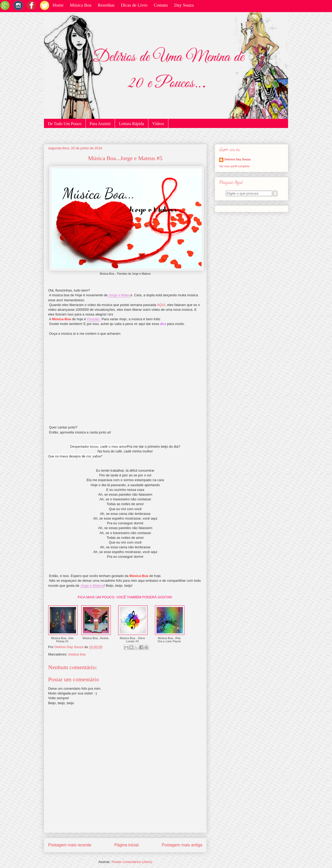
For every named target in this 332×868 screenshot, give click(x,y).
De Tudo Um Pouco (65, 124)
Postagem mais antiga (182, 845)
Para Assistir (100, 124)
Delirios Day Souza (237, 159)
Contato (161, 5)
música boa (77, 654)
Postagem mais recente (70, 845)
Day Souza (184, 5)
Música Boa (81, 5)
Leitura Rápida (132, 124)
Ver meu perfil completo (234, 166)
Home (58, 5)
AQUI (161, 305)
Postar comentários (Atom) (132, 862)
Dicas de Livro (134, 5)
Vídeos (158, 124)
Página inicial (127, 845)
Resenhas (106, 5)
